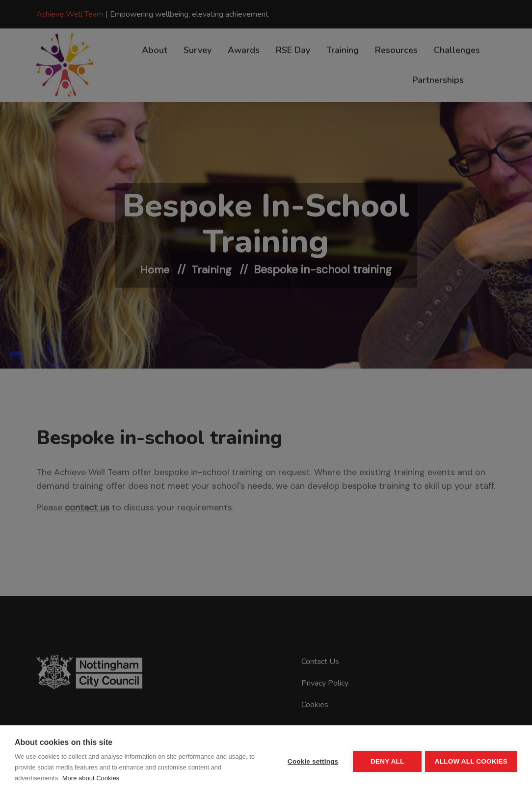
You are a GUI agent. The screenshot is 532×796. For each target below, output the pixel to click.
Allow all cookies (471, 761)
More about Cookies (91, 778)
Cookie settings (311, 761)
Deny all (386, 761)
